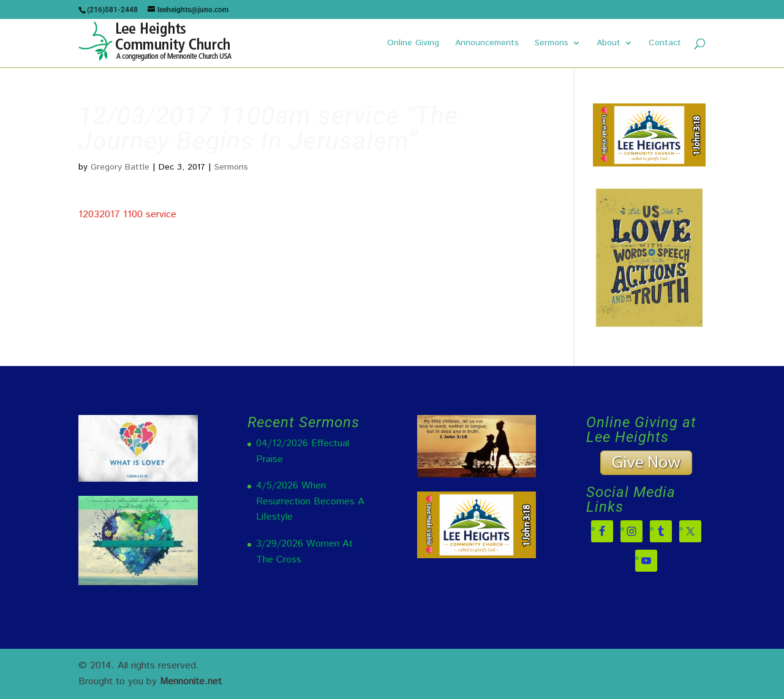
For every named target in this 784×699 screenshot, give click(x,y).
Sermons (552, 44)
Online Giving (413, 44)
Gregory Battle (120, 167)
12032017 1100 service (127, 215)
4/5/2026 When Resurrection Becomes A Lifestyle (310, 501)
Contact (665, 44)
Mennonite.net (191, 682)
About (609, 44)
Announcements (487, 44)
